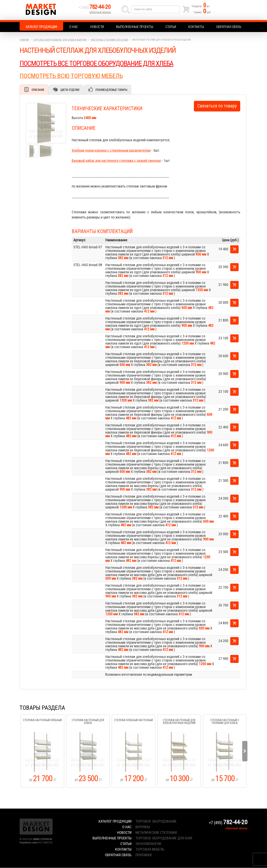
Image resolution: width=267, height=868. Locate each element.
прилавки (144, 855)
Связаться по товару (217, 106)
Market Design (48, 10)
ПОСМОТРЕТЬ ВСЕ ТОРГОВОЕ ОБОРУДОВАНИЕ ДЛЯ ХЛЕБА (98, 63)
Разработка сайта (29, 843)
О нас (74, 27)
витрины (143, 827)
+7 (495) (95, 8)
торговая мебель (150, 849)
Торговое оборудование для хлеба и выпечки (60, 40)
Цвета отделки (71, 90)
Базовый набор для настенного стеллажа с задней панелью (116, 161)
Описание (38, 90)
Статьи (171, 27)
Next (245, 751)
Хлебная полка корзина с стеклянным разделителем (111, 151)
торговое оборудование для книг (164, 838)
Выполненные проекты (135, 27)
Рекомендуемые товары (113, 90)
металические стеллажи (156, 833)
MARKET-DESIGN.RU (43, 839)
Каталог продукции (41, 27)
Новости (97, 27)
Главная (24, 40)
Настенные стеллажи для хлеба (109, 40)
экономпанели (148, 844)
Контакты (196, 27)
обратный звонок (100, 13)
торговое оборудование (156, 821)
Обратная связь (229, 27)
